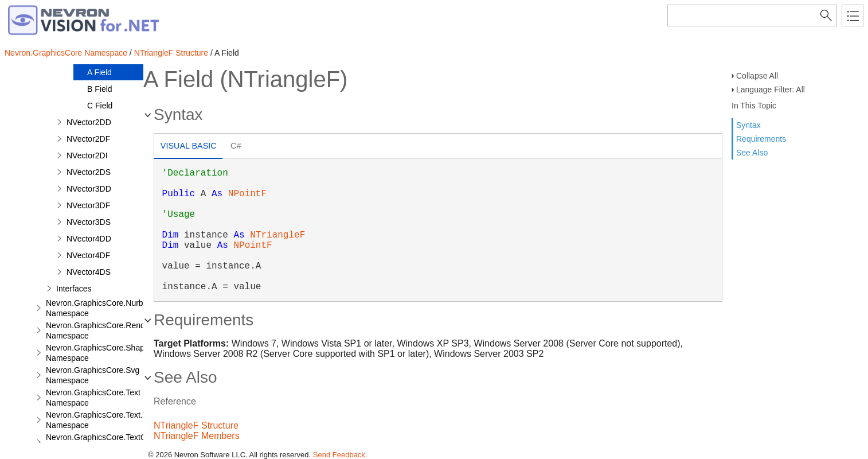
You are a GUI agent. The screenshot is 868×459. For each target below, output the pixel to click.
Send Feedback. (340, 455)
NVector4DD (89, 239)
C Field (100, 106)
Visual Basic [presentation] (189, 146)
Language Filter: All (771, 90)
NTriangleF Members (197, 436)
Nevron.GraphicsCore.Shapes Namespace (99, 353)
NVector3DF (88, 205)
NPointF (247, 194)
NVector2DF (88, 139)
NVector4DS (89, 272)
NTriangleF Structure (171, 53)
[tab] (188, 147)
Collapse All (757, 76)
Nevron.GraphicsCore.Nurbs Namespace (97, 308)
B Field (100, 89)
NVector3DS (89, 222)
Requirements (761, 139)
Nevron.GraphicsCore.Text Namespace (93, 398)
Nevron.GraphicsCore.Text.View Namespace (103, 420)
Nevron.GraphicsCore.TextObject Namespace (105, 442)
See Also (752, 153)
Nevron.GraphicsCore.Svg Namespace (93, 375)
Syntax (748, 125)
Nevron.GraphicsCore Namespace (66, 53)
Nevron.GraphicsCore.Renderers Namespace (105, 330)
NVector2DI (87, 155)
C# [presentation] (236, 146)
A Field (99, 72)
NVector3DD (89, 189)
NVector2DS (89, 172)
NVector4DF (88, 255)
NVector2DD (89, 122)
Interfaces (74, 289)
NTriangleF (277, 235)
